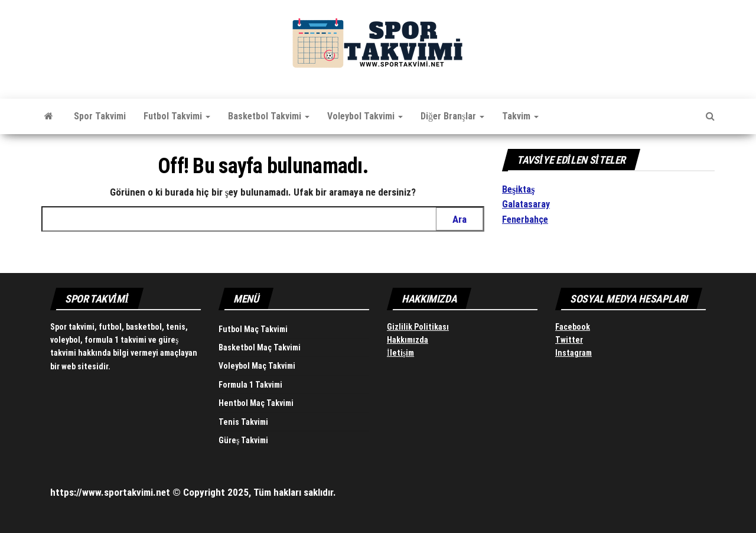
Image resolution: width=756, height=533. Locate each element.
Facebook (573, 327)
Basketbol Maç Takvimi (260, 347)
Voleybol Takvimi (365, 116)
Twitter (569, 340)
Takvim (520, 116)
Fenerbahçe (525, 220)
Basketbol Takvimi (269, 116)
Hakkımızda (408, 340)
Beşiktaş (518, 189)
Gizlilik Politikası (418, 327)
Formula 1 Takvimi (250, 385)
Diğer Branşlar (452, 116)
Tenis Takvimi (243, 422)
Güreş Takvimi (243, 440)
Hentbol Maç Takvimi (256, 403)
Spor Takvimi (100, 116)
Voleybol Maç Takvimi (257, 366)
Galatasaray (526, 204)
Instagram (573, 353)
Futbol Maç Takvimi (253, 329)
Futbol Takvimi (177, 116)
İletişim (400, 353)
